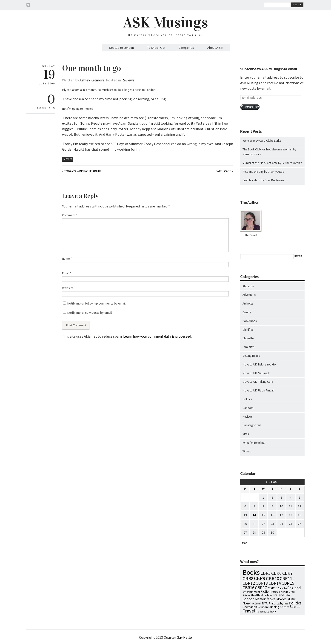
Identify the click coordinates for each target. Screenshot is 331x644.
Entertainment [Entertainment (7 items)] (251, 592)
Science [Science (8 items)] (285, 607)
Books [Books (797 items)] (251, 572)
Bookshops (250, 321)
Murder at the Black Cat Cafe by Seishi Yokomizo (272, 163)
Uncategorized (252, 425)
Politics (247, 399)
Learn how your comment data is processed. (157, 336)
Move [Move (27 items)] (271, 599)
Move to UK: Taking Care (258, 382)
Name (67, 259)
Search (297, 4)
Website (68, 288)
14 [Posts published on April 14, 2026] (254, 515)
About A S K (215, 48)
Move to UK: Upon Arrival (258, 390)
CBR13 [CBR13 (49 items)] (262, 583)
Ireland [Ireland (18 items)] (279, 595)
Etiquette (248, 338)
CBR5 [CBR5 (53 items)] (265, 573)
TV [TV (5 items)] (258, 612)
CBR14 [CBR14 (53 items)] (275, 583)
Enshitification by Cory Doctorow (263, 180)
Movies (68, 159)
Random (248, 408)
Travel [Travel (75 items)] (249, 611)
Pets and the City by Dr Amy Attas (263, 172)
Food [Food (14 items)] (275, 592)
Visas (246, 434)
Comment (70, 215)
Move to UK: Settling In (256, 373)
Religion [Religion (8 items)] (263, 607)
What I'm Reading (254, 443)
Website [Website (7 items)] (264, 611)
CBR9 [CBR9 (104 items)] (260, 578)
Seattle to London (121, 48)
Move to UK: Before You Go (259, 364)
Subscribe (250, 107)
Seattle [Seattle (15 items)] (295, 607)
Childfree (248, 330)
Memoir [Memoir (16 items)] (261, 599)
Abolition (248, 286)
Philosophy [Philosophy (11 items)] (276, 603)
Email (67, 273)
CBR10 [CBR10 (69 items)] (273, 578)
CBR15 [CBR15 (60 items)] (288, 583)
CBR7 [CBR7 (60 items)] (287, 573)
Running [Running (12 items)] (274, 607)
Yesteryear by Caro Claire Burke (262, 141)
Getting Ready (251, 356)
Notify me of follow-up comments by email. (97, 303)
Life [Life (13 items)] (287, 595)
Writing (247, 451)
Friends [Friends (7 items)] (284, 592)
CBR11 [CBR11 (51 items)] (286, 578)
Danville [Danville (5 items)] (282, 588)
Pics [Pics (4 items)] (286, 604)
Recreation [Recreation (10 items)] (250, 607)
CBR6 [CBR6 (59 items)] (276, 573)
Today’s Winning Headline (83, 171)
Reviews (128, 80)
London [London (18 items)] (248, 599)
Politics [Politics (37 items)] (295, 603)
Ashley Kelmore (92, 80)
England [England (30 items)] (294, 588)
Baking (247, 312)
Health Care (223, 171)
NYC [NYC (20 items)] (265, 603)
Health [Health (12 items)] (255, 595)
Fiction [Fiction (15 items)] (266, 591)
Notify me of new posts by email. (90, 313)
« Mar (243, 543)
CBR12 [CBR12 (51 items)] (249, 583)
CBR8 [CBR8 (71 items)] (248, 578)
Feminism (248, 347)
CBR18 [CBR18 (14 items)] (273, 588)
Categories (186, 48)
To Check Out (156, 48)
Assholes (248, 303)
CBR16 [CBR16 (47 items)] (248, 588)
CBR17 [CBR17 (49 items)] (261, 588)
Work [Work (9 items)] (273, 611)
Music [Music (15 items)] (291, 599)
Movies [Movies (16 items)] (281, 599)
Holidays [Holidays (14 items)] (267, 595)
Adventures (249, 295)
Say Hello (185, 637)
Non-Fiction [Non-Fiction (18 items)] (252, 603)
